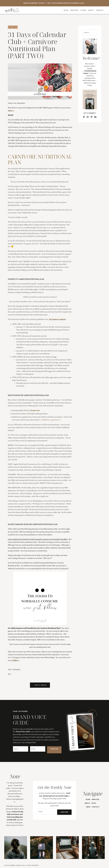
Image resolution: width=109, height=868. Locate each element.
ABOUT (91, 10)
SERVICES (74, 10)
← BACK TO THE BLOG (40, 685)
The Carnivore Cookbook (58, 319)
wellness (13, 27)
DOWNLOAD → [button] (54, 750)
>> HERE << (15, 660)
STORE (83, 10)
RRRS (88, 806)
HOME (87, 798)
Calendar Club (35, 410)
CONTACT (100, 10)
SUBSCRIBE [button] (63, 812)
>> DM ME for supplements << (51, 420)
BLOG (66, 10)
